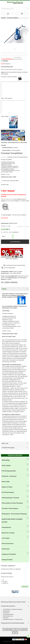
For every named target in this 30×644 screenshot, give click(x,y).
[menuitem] (15, 460)
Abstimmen (25, 587)
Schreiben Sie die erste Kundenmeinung (17, 157)
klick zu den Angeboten (12, 259)
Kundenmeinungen (8, 448)
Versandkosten (15, 232)
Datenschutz (6, 613)
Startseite (3, 18)
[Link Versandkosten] (17, 57)
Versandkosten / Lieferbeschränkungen (13, 609)
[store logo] (15, 3)
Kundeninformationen (8, 606)
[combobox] (15, 9)
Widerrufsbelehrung (8, 616)
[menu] (15, 510)
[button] (26, 34)
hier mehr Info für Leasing (19, 215)
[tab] (8, 13)
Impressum (6, 618)
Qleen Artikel (26, 201)
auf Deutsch (10, 148)
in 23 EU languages (11, 150)
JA (3, 580)
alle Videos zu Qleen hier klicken (9, 77)
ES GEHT (5, 581)
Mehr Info (5, 443)
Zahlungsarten (7, 611)
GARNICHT (5, 583)
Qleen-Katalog (5, 116)
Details (4, 289)
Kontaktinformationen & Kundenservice (13, 619)
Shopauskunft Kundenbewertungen (13, 623)
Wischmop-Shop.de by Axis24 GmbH (13, 602)
